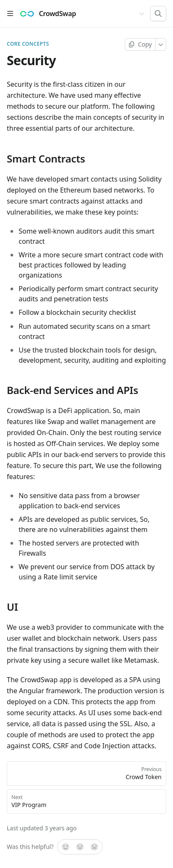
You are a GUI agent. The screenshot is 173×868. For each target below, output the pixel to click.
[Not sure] (80, 847)
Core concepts (28, 44)
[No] (95, 847)
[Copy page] (140, 44)
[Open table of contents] (10, 14)
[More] (161, 44)
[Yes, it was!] (65, 847)
